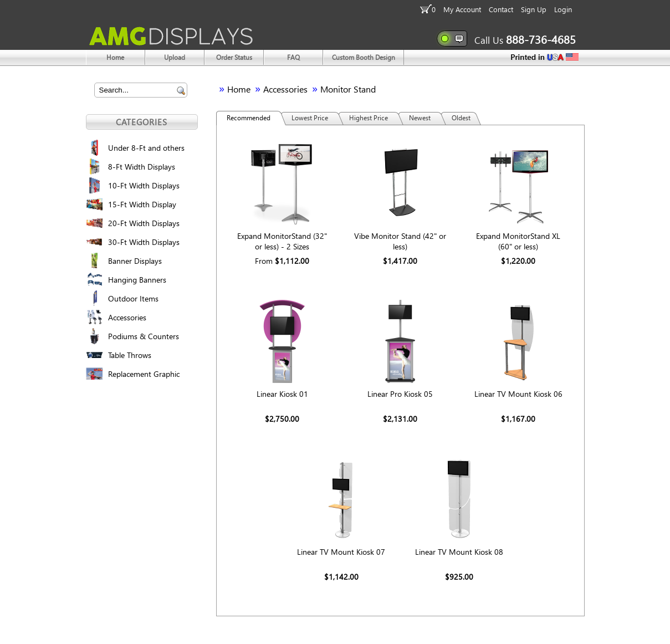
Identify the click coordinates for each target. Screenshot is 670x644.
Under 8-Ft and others (146, 148)
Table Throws (130, 355)
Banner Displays (135, 261)
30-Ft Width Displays (144, 242)
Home (239, 89)
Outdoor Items (133, 298)
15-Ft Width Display (142, 204)
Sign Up (534, 9)
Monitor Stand (348, 89)
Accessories (127, 317)
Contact (501, 9)
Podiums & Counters (144, 336)
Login (563, 9)
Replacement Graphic (144, 374)
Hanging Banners (137, 280)
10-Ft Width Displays (144, 185)
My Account (462, 9)
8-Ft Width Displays (142, 167)
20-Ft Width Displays (144, 223)
